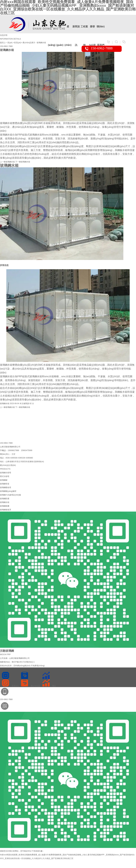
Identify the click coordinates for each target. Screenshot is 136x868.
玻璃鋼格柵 (5, 506)
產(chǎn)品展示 (68, 30)
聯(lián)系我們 (101, 30)
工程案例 (84, 30)
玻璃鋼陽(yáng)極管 (8, 491)
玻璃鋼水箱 (41, 43)
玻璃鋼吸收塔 (6, 487)
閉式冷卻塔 (5, 476)
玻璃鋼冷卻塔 (6, 473)
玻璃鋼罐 (4, 480)
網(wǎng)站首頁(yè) (52, 30)
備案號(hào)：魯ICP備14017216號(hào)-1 (17, 662)
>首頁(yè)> (18, 43)
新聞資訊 (76, 30)
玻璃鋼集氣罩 (6, 510)
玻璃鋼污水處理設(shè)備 (10, 495)
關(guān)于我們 (60, 30)
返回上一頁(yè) (6, 43)
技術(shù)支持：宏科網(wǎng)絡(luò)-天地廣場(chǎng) (22, 666)
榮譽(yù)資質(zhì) (93, 30)
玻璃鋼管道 (5, 484)
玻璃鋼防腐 (5, 499)
